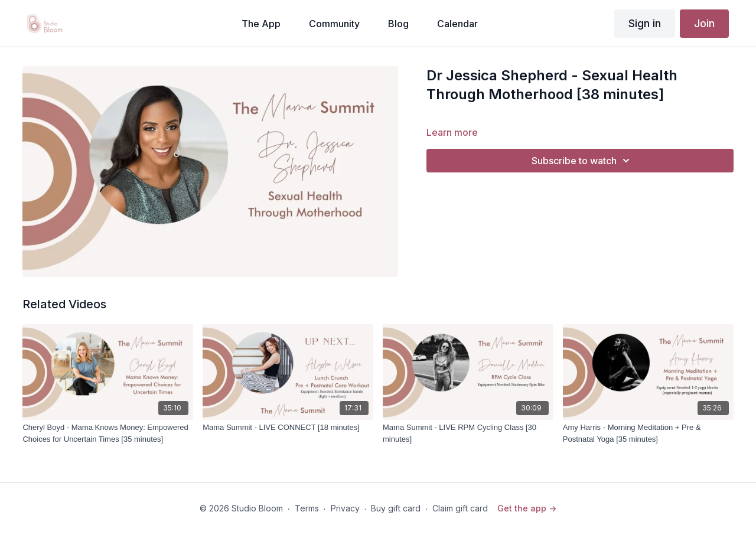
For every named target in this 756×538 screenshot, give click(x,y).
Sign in (645, 23)
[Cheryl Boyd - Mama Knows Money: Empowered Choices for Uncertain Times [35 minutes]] (108, 433)
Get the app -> (527, 508)
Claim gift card (460, 508)
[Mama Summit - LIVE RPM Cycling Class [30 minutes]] (468, 433)
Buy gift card (396, 508)
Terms (307, 508)
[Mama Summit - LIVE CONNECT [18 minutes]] (288, 428)
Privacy (345, 508)
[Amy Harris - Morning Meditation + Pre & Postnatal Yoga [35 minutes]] (648, 433)
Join (704, 23)
